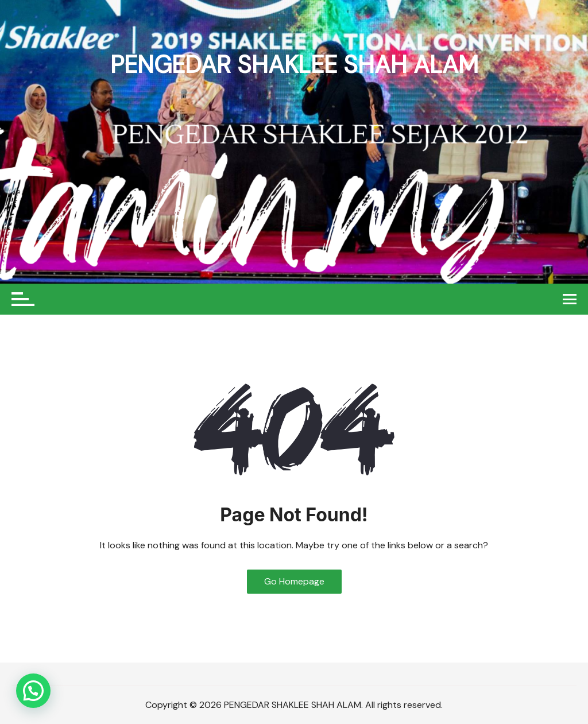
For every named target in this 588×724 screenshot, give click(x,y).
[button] (33, 691)
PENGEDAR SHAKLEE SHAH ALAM (294, 65)
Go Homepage (294, 581)
